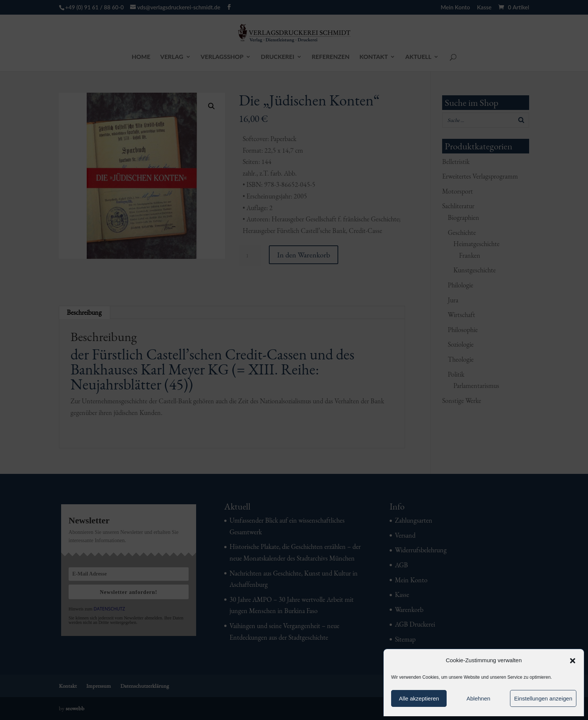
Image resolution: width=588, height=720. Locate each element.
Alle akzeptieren (419, 698)
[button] (573, 661)
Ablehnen (478, 698)
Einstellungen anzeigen (543, 698)
